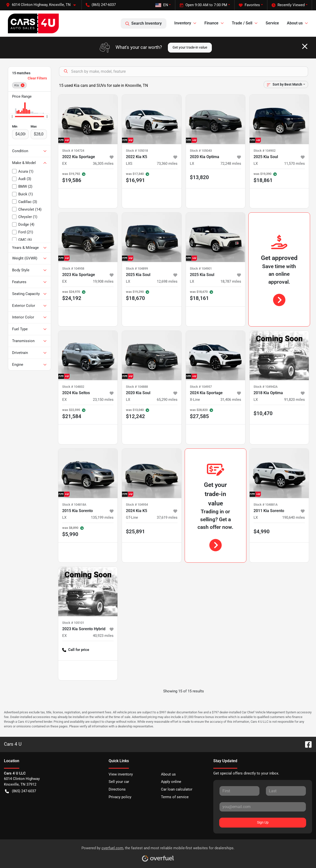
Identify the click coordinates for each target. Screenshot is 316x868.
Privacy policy (120, 797)
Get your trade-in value (190, 47)
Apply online (171, 782)
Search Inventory (144, 23)
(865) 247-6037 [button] (101, 5)
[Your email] (263, 807)
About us (168, 774)
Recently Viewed (288, 5)
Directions (117, 789)
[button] (43, 5)
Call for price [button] (76, 650)
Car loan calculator (177, 789)
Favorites (249, 5)
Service (272, 23)
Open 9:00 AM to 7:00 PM (203, 5)
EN (162, 5)
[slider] (12, 117)
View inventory (121, 774)
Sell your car (119, 782)
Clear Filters (37, 78)
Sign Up (263, 822)
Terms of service (175, 797)
